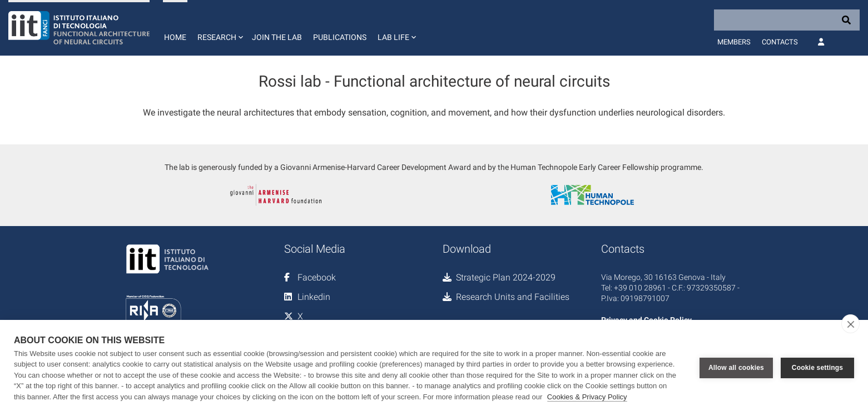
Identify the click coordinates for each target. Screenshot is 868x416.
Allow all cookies (736, 368)
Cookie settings (817, 368)
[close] (850, 324)
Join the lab (277, 37)
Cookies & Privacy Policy (587, 397)
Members (734, 42)
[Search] (787, 20)
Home (175, 37)
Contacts (780, 42)
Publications (340, 37)
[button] (219, 28)
